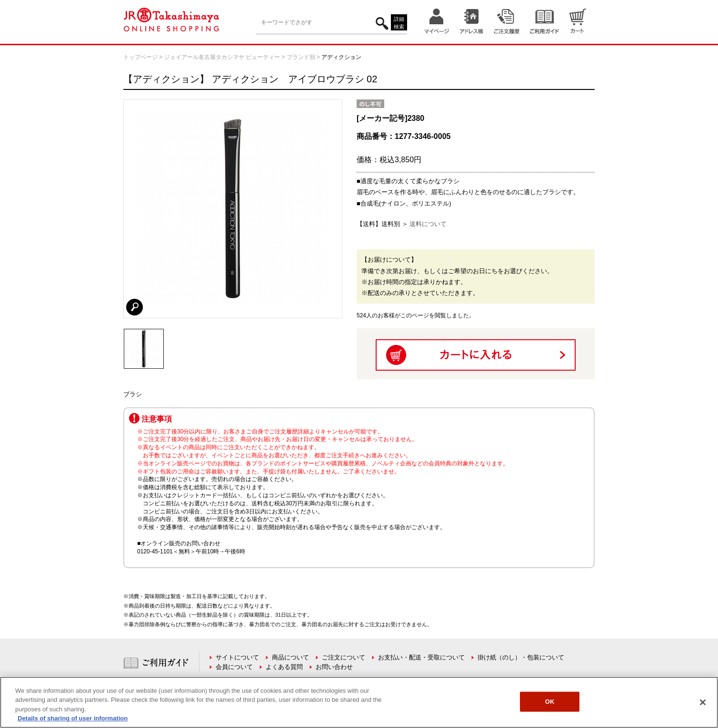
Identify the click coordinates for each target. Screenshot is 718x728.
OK (550, 702)
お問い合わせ (334, 667)
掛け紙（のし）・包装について (521, 657)
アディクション (341, 57)
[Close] (703, 702)
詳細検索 (399, 23)
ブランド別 (301, 57)
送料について (428, 224)
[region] (359, 702)
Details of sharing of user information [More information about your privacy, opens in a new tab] (73, 718)
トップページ (140, 57)
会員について (234, 667)
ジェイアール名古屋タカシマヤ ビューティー (222, 57)
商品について (290, 657)
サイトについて (237, 657)
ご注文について (344, 657)
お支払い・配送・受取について (421, 657)
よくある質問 (284, 667)
